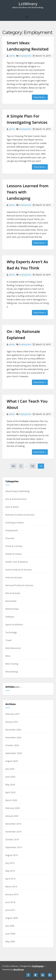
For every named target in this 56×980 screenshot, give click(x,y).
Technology (11, 632)
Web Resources (13, 648)
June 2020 (10, 777)
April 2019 (10, 879)
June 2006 (10, 934)
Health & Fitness (14, 554)
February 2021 (13, 714)
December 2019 (13, 824)
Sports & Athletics (14, 625)
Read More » (40, 97)
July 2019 (10, 863)
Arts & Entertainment (16, 499)
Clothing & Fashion (15, 523)
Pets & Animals (13, 593)
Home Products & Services (19, 570)
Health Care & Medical (17, 562)
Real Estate (11, 601)
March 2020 (11, 800)
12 (33, 466)
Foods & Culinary (14, 546)
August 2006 (12, 918)
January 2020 (12, 816)
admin (12, 56)
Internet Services (14, 577)
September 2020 (14, 753)
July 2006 (10, 926)
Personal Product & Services (19, 585)
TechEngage (38, 966)
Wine (8, 656)
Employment (25, 56)
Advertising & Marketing (17, 491)
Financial (10, 538)
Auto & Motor (12, 507)
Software (10, 617)
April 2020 (10, 792)
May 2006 (10, 941)
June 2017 (10, 910)
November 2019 (13, 832)
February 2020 (13, 808)
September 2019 (14, 847)
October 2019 (12, 839)
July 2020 (10, 769)
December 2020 (13, 730)
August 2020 (12, 761)
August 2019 (12, 855)
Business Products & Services (20, 515)
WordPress (19, 969)
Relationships (12, 609)
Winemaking (12, 672)
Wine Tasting (12, 664)
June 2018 (10, 902)
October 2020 (12, 745)
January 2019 (12, 894)
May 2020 (10, 785)
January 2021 (12, 722)
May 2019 (10, 871)
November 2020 (13, 737)
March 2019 (11, 887)
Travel (8, 640)
